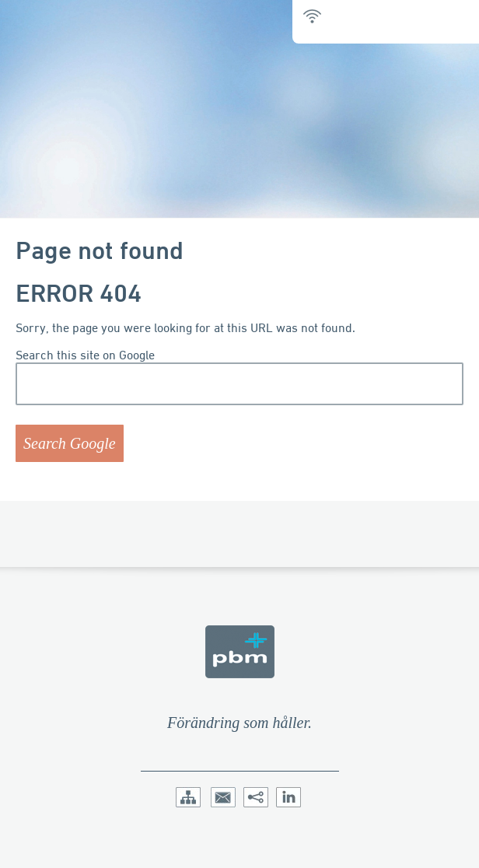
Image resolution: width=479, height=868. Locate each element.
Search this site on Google (85, 355)
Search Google (70, 443)
